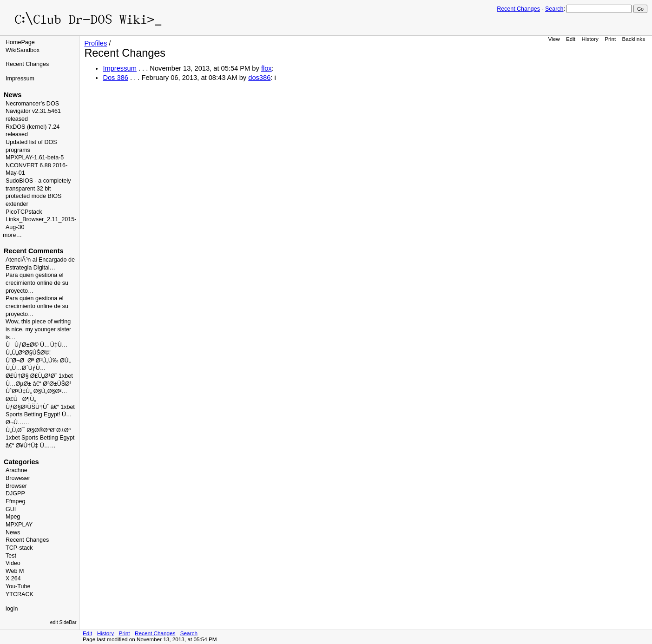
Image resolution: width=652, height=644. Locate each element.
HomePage (20, 42)
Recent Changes (518, 9)
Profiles (95, 43)
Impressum (20, 79)
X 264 (13, 578)
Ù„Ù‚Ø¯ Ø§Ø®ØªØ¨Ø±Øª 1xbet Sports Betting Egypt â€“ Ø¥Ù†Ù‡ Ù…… (40, 438)
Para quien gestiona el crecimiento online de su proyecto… (37, 283)
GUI (11, 509)
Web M (15, 571)
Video (13, 563)
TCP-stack (19, 548)
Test (11, 556)
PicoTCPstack (24, 212)
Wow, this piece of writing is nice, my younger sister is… (38, 329)
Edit (571, 39)
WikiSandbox (23, 50)
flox (267, 68)
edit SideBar (63, 622)
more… (12, 235)
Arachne (16, 470)
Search (554, 9)
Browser (16, 486)
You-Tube (18, 586)
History (590, 39)
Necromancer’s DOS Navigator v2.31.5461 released (33, 111)
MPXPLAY (19, 525)
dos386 (259, 78)
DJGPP (15, 493)
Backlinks (634, 39)
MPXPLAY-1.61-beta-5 (35, 158)
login (12, 609)
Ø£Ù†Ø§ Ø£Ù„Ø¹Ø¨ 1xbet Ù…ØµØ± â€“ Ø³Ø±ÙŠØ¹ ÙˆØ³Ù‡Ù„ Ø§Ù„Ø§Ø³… (39, 384)
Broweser (18, 478)
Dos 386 (115, 78)
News (13, 532)
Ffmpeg (15, 501)
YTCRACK (20, 594)
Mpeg (13, 517)
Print (610, 39)
